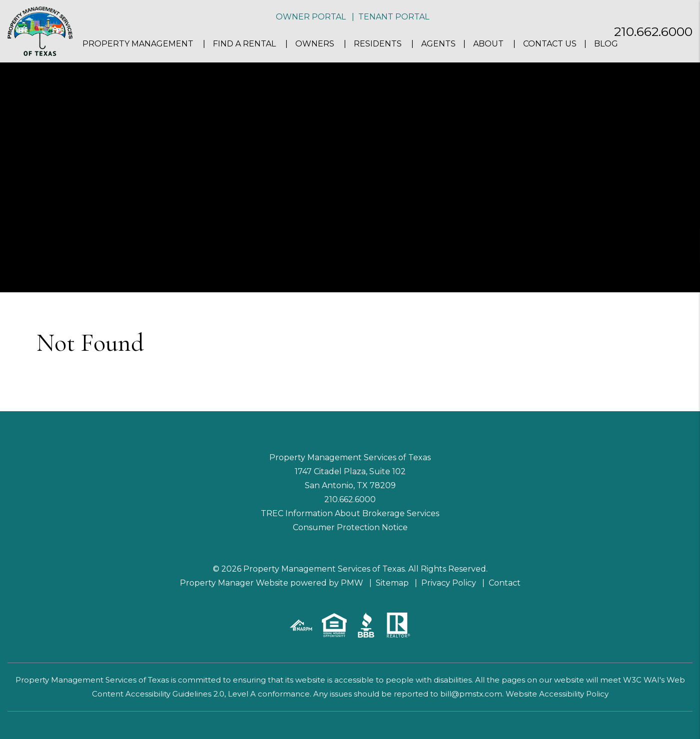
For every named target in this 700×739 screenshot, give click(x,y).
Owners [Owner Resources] (315, 44)
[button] (683, 246)
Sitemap (392, 583)
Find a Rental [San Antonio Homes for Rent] (244, 44)
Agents (438, 44)
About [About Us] (488, 44)
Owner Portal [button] (311, 17)
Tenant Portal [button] (394, 17)
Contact (505, 583)
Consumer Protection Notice (350, 527)
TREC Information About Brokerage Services (350, 513)
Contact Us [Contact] (550, 44)
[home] (40, 31)
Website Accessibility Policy (557, 694)
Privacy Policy (449, 583)
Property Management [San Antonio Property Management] (138, 44)
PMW (352, 583)
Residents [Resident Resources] (378, 44)
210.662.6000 (653, 31)
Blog (606, 44)
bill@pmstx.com (471, 694)
